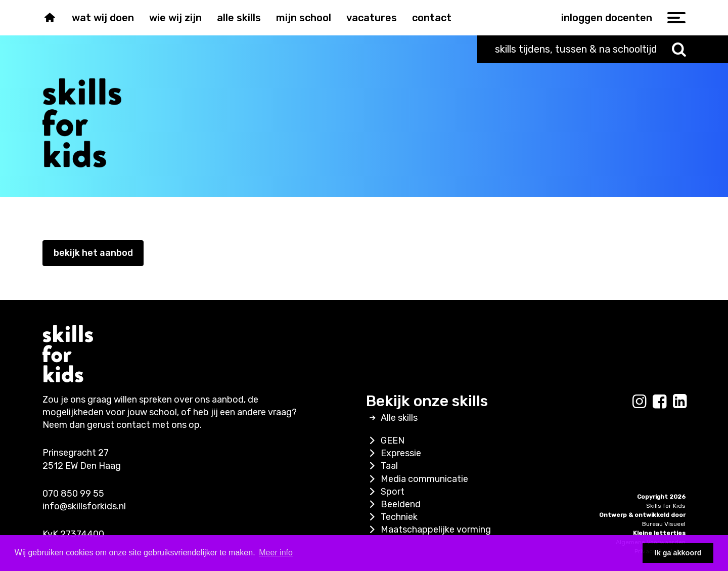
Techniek (392, 517)
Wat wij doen (103, 18)
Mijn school (304, 18)
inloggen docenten (607, 18)
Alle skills (239, 18)
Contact (432, 18)
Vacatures (372, 18)
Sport (385, 492)
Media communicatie (417, 479)
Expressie (394, 453)
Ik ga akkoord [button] (678, 553)
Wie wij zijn (175, 18)
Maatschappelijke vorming (428, 530)
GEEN (385, 441)
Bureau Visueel (664, 524)
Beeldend (393, 504)
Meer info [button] (276, 553)
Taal (382, 466)
